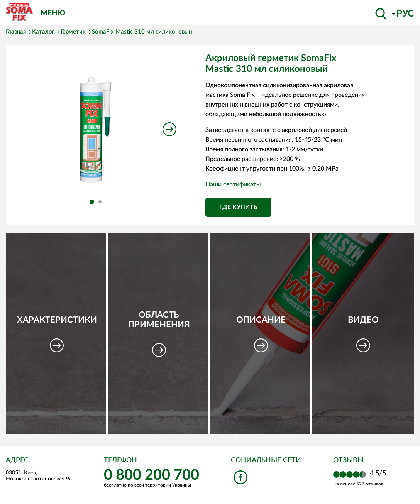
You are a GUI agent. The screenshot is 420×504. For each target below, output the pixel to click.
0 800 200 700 (152, 475)
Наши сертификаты (233, 184)
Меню (53, 13)
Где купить (238, 207)
